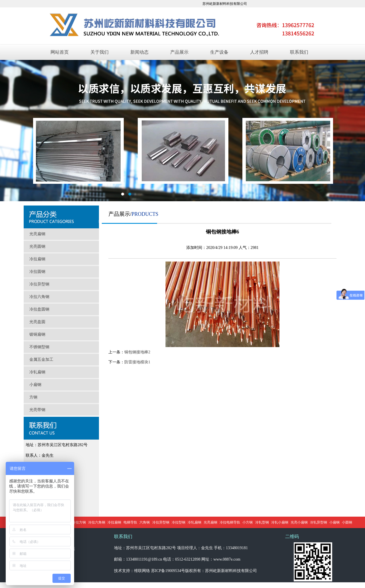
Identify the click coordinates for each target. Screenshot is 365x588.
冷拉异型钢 (39, 284)
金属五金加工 (41, 360)
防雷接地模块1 (137, 362)
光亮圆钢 (37, 246)
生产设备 (219, 52)
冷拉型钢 (179, 522)
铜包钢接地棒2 (137, 352)
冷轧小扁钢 (280, 522)
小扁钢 (35, 385)
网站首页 (60, 52)
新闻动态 (139, 52)
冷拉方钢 (79, 522)
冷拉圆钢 (37, 272)
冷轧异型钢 (319, 522)
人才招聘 (259, 52)
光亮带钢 (37, 410)
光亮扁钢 (37, 234)
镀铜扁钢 (37, 334)
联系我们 (299, 52)
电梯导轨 (130, 522)
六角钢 (145, 522)
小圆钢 (347, 522)
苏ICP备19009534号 (168, 571)
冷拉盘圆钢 (39, 309)
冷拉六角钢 (39, 297)
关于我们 (100, 52)
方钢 (33, 397)
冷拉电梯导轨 (230, 522)
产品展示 (179, 52)
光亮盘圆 (37, 322)
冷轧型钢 (262, 522)
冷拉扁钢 (37, 259)
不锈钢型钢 (39, 347)
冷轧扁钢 (37, 372)
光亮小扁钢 (299, 522)
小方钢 (248, 522)
